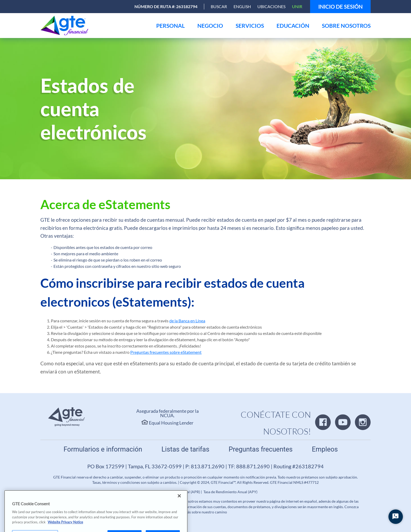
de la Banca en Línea (187, 321)
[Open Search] (219, 7)
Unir (297, 6)
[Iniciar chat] (396, 517)
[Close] (179, 501)
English (242, 6)
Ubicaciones (271, 6)
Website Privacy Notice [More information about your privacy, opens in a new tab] (65, 528)
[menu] (171, 26)
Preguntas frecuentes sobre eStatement (166, 352)
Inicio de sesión (340, 7)
